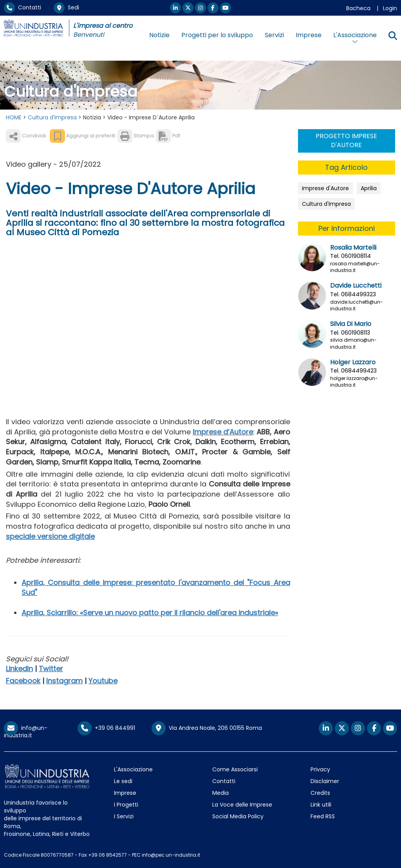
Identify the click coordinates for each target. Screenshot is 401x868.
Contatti (23, 7)
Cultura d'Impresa (52, 117)
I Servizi (124, 816)
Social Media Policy (238, 816)
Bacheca (358, 8)
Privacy (320, 769)
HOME (14, 117)
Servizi (274, 35)
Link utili (321, 805)
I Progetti (126, 805)
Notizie (159, 35)
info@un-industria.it (26, 732)
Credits (320, 793)
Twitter (51, 669)
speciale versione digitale (50, 536)
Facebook (23, 681)
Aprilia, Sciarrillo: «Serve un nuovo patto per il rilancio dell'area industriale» (150, 613)
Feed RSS (323, 816)
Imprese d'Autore (325, 188)
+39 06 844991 (106, 728)
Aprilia (369, 188)
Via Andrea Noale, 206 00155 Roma (207, 728)
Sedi (66, 7)
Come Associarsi (235, 769)
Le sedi (123, 781)
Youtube (103, 681)
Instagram (64, 681)
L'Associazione (133, 769)
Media (220, 793)
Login (390, 8)
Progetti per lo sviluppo (217, 35)
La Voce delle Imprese (242, 805)
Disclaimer (325, 781)
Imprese (309, 35)
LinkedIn (19, 669)
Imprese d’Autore (223, 432)
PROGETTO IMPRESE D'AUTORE (346, 140)
